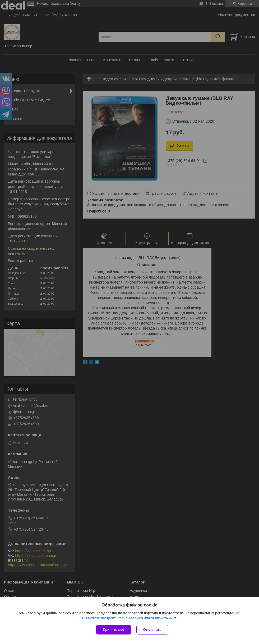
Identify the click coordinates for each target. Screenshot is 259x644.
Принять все (114, 630)
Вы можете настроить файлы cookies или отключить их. (128, 618)
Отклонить (152, 630)
